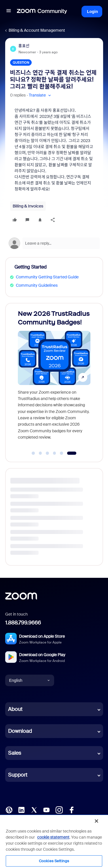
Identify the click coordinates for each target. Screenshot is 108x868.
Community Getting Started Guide (47, 277)
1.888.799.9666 (23, 623)
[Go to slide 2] (40, 453)
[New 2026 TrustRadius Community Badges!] (54, 377)
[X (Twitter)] (34, 809)
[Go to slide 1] (33, 453)
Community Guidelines (37, 285)
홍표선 (24, 46)
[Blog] (9, 809)
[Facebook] (71, 809)
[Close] (96, 821)
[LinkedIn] (21, 809)
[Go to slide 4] (54, 453)
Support (18, 775)
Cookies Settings (54, 861)
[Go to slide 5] (62, 453)
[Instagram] (59, 809)
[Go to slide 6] (72, 453)
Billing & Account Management (37, 30)
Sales (15, 753)
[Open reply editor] (54, 243)
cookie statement (53, 837)
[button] (9, 12)
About (15, 709)
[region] (54, 841)
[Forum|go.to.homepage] (42, 12)
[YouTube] (46, 809)
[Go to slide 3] (48, 453)
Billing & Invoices (28, 206)
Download (20, 731)
